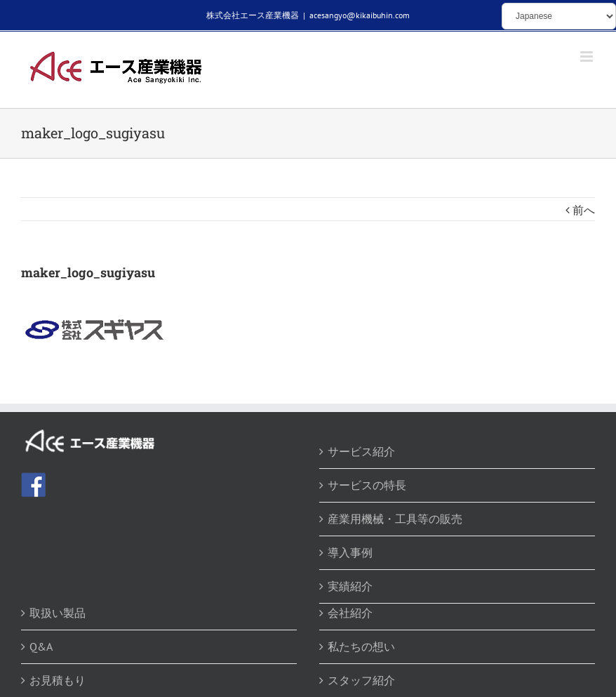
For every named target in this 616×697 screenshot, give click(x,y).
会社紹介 (350, 613)
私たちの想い (361, 646)
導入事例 (350, 552)
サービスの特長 (367, 485)
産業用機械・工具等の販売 (395, 519)
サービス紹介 (361, 451)
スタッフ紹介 (361, 680)
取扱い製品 (58, 613)
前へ (584, 210)
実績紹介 (350, 586)
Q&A (41, 646)
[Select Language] (559, 16)
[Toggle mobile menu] (588, 57)
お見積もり (58, 680)
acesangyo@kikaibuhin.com (360, 15)
